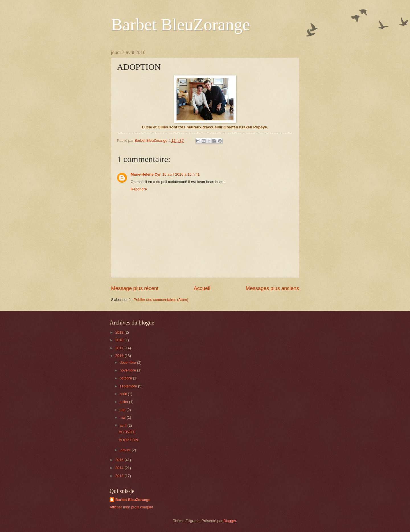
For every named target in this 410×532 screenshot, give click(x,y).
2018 (120, 340)
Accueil (202, 288)
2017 (120, 348)
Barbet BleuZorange (181, 24)
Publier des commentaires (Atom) (161, 300)
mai (123, 417)
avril (123, 425)
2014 (120, 468)
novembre (128, 370)
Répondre (139, 189)
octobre (126, 378)
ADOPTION (128, 440)
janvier (126, 450)
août (124, 394)
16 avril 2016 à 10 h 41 (181, 174)
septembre (129, 386)
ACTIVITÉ (127, 432)
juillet (124, 402)
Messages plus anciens (272, 288)
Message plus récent (135, 288)
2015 (120, 460)
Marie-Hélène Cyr (146, 174)
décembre (128, 362)
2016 (120, 356)
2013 (120, 476)
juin (123, 410)
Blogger (230, 521)
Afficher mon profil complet (131, 507)
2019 (120, 332)
